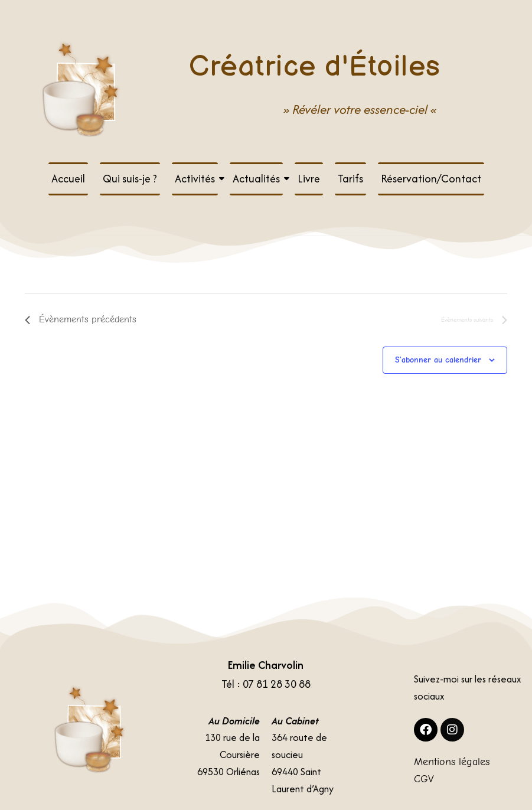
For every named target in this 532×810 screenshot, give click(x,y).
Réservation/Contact (431, 179)
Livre (309, 179)
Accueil (68, 179)
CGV (424, 779)
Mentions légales (452, 762)
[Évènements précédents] (81, 320)
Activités (196, 179)
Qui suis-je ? (130, 179)
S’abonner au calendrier (438, 360)
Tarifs (350, 179)
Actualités (258, 179)
